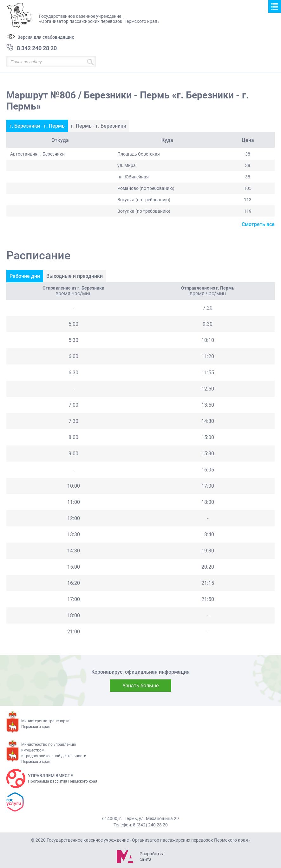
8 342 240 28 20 (37, 48)
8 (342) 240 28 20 (150, 825)
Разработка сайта (152, 857)
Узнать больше (140, 686)
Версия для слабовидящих (46, 37)
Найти (90, 62)
